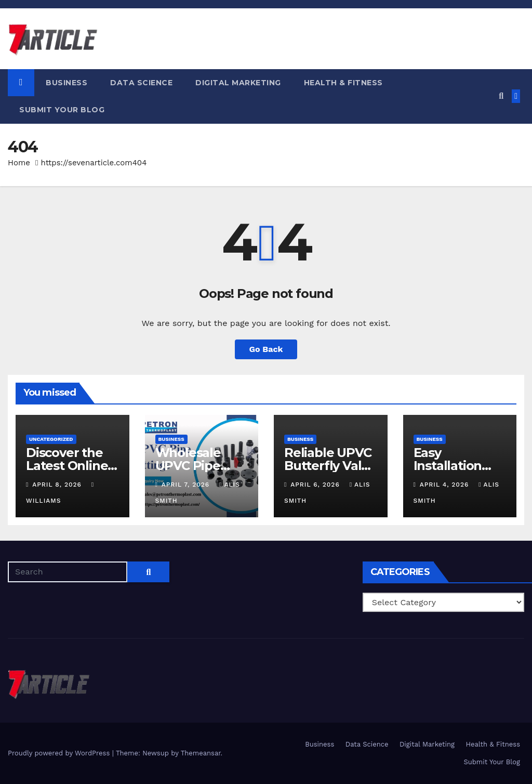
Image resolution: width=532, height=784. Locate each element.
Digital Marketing (238, 83)
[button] (501, 96)
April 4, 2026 (445, 485)
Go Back (266, 349)
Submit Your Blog (62, 110)
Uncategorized (51, 439)
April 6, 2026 (316, 485)
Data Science (141, 83)
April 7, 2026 (187, 485)
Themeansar (201, 753)
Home (19, 163)
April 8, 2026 (58, 485)
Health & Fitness (343, 83)
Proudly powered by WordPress (60, 753)
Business (66, 83)
